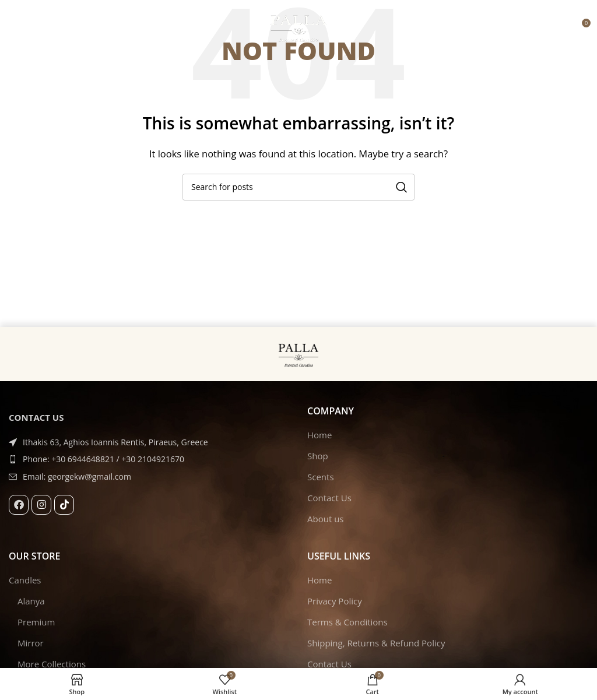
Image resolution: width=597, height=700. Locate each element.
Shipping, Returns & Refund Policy (376, 643)
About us (325, 519)
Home (319, 435)
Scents (321, 477)
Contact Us (329, 498)
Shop (318, 456)
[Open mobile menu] (15, 27)
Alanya (31, 601)
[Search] (298, 187)
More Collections (52, 664)
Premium (36, 622)
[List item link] (149, 459)
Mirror (31, 643)
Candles (25, 580)
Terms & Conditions (347, 622)
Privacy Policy (335, 601)
